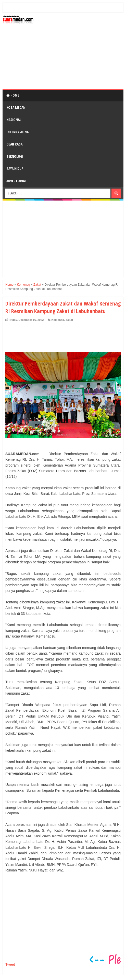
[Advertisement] (79, 51)
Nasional (14, 120)
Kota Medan (16, 107)
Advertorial (16, 181)
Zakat (69, 320)
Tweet (10, 964)
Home (13, 95)
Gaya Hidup (15, 169)
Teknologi (15, 156)
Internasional (18, 132)
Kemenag (58, 320)
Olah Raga (14, 144)
